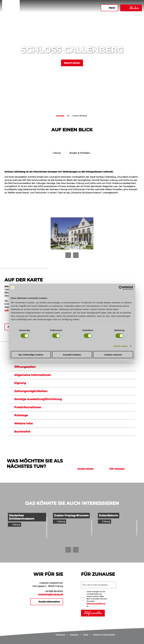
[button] (68, 8)
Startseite (60, 116)
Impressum (74, 635)
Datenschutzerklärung (96, 604)
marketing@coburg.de (50, 594)
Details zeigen (121, 346)
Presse (86, 635)
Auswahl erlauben (72, 355)
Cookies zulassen (113, 355)
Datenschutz (60, 635)
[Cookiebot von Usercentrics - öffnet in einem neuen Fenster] (121, 288)
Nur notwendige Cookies (31, 355)
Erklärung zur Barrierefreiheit (104, 635)
